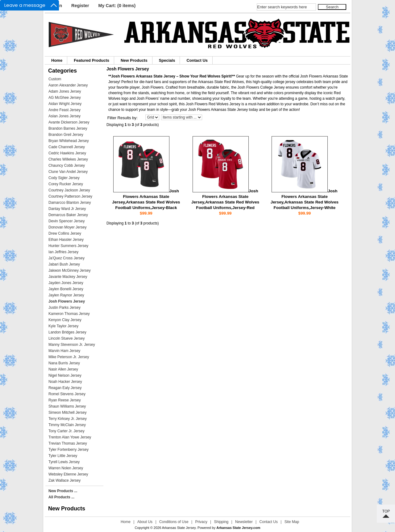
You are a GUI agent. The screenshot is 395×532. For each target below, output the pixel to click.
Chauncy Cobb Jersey (67, 165)
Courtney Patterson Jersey (70, 196)
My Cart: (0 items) (117, 6)
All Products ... (61, 497)
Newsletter (244, 522)
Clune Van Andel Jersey (68, 172)
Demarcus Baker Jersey (68, 215)
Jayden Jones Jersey (66, 283)
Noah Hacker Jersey (65, 382)
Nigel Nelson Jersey (65, 375)
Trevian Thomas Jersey (68, 443)
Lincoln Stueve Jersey (67, 338)
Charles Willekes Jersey (68, 159)
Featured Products (91, 60)
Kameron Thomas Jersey (69, 314)
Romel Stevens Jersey (67, 394)
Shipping (221, 522)
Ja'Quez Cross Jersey (67, 258)
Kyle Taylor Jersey (63, 326)
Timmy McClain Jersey (67, 425)
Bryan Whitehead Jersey (69, 141)
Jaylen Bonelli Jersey (66, 289)
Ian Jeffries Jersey (63, 252)
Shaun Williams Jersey (67, 406)
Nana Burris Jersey (64, 363)
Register (80, 6)
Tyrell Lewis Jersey (64, 462)
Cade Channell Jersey (67, 147)
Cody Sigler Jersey (64, 178)
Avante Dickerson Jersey (69, 122)
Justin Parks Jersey (64, 308)
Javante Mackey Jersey (68, 277)
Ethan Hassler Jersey (66, 240)
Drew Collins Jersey (65, 233)
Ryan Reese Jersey (65, 400)
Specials (167, 60)
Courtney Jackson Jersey (69, 190)
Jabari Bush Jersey (64, 264)
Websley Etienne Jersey (68, 474)
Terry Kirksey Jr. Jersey (68, 419)
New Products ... (63, 491)
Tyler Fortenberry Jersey (69, 450)
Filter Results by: (123, 118)
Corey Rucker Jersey (66, 184)
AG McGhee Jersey (65, 98)
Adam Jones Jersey (65, 91)
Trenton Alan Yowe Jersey (70, 437)
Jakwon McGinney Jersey (70, 270)
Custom (55, 79)
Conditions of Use (174, 522)
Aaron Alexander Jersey (68, 85)
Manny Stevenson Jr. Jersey (72, 345)
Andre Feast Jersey (64, 110)
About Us (145, 522)
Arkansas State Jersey (179, 528)
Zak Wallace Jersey (64, 480)
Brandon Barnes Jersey (68, 128)
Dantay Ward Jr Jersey (67, 209)
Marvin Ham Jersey (64, 351)
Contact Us (197, 60)
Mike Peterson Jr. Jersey (69, 357)
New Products (134, 60)
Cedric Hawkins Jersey (67, 153)
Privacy (201, 522)
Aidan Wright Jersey (65, 104)
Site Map (292, 522)
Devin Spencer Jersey (67, 221)
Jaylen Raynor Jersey (66, 295)
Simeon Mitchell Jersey (67, 413)
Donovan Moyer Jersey (67, 227)
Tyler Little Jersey (63, 456)
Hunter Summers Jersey (68, 246)
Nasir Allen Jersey (63, 369)
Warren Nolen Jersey (66, 468)
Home (57, 60)
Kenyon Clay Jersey (65, 320)
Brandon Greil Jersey (66, 135)
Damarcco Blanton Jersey (70, 203)
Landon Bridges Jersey (67, 332)
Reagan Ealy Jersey (65, 388)
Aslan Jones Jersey (64, 116)
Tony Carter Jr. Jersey (67, 431)
